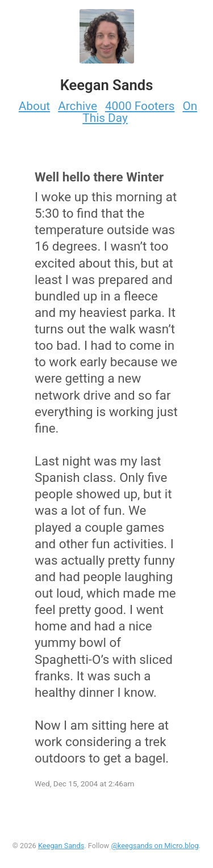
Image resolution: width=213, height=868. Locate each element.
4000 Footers (140, 106)
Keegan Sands (61, 846)
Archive (78, 106)
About (34, 106)
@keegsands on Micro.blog (154, 846)
